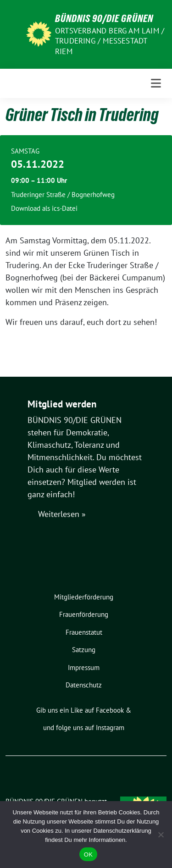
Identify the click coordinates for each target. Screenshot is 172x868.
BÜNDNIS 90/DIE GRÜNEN (104, 18)
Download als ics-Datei (44, 208)
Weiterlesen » (62, 514)
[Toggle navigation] (156, 83)
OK (88, 854)
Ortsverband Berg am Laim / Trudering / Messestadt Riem (110, 41)
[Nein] (161, 835)
